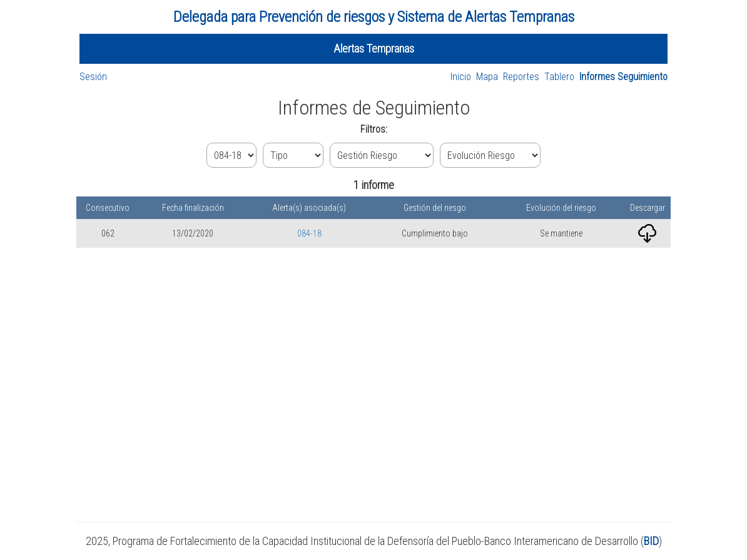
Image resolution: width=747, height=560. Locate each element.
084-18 (309, 233)
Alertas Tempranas (374, 48)
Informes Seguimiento (623, 77)
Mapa (487, 77)
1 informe (374, 185)
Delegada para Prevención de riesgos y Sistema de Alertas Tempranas (374, 17)
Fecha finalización (193, 208)
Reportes (521, 77)
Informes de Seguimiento (374, 108)
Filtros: (374, 129)
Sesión (93, 77)
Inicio (461, 77)
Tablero (559, 77)
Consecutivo (108, 208)
